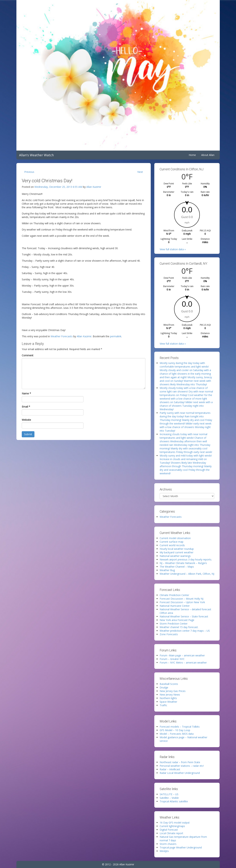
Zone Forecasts (169, 634)
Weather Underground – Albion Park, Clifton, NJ (187, 574)
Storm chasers (168, 844)
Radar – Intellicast (170, 769)
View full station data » (173, 249)
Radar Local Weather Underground (180, 773)
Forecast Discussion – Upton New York (182, 602)
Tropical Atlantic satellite (174, 801)
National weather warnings (175, 556)
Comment (28, 355)
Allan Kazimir (94, 187)
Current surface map (172, 542)
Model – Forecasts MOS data (177, 734)
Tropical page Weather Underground (181, 847)
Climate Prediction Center (174, 595)
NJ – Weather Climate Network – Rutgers (183, 563)
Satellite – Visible (169, 798)
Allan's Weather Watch (36, 155)
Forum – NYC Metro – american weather (183, 663)
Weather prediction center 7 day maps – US (185, 631)
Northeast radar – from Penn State (180, 762)
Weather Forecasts (62, 336)
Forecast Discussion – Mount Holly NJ (182, 599)
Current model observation (175, 538)
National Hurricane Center (175, 606)
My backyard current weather (177, 552)
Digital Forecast (169, 830)
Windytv (164, 851)
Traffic (163, 705)
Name (26, 393)
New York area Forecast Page (177, 620)
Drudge (164, 687)
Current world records (172, 545)
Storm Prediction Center (174, 624)
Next (140, 172)
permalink (116, 336)
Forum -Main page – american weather (182, 655)
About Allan (208, 155)
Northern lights (168, 698)
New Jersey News (170, 695)
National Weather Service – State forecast (184, 616)
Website (26, 420)
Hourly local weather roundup (177, 549)
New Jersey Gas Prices (173, 691)
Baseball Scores (169, 684)
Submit (28, 434)
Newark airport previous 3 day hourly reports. (186, 559)
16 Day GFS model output (175, 823)
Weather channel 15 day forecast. (179, 627)
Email (26, 407)
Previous (29, 172)
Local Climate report (171, 833)
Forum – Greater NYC (172, 659)
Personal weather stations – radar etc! (182, 766)
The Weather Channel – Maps (177, 567)
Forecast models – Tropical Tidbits (180, 727)
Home (192, 155)
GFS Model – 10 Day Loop (175, 730)
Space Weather (168, 702)
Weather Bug (167, 570)
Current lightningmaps (172, 826)
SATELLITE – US (169, 794)
